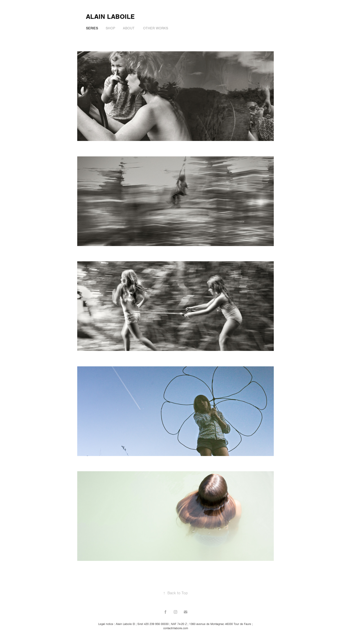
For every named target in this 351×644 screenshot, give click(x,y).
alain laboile (110, 17)
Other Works (156, 28)
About (129, 28)
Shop (110, 28)
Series (92, 28)
